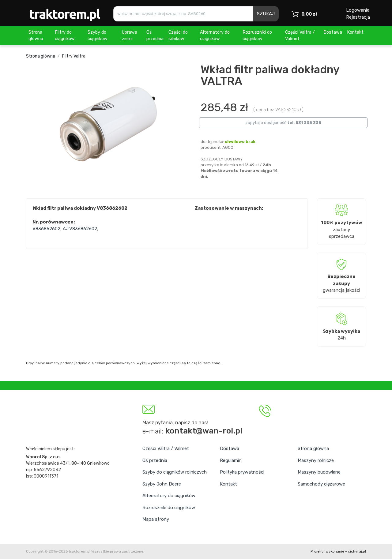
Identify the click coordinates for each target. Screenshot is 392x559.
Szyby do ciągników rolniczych (175, 472)
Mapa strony (156, 519)
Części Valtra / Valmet (300, 36)
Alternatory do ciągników (215, 36)
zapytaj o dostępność (283, 123)
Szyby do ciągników (98, 36)
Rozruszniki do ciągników (257, 36)
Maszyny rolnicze (316, 460)
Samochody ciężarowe (321, 484)
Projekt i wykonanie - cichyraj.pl (338, 551)
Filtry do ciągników (65, 36)
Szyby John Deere (162, 484)
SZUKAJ (266, 14)
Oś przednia (155, 36)
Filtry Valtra (74, 56)
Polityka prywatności (242, 472)
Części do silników (178, 36)
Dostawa (333, 32)
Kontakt (355, 32)
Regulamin (231, 460)
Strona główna (36, 36)
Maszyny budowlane (319, 472)
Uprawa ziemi (130, 36)
